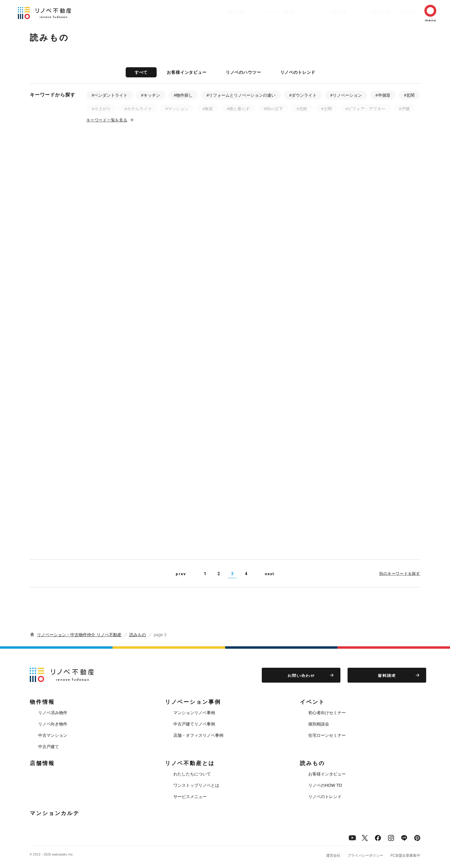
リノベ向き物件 (53, 724)
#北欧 (302, 109)
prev (181, 574)
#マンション (177, 109)
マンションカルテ (55, 813)
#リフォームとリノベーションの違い (241, 95)
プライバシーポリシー (365, 856)
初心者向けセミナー (327, 713)
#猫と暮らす (238, 109)
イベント (294, 12)
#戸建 (404, 109)
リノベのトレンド (298, 72)
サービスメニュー (190, 797)
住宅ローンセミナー (327, 735)
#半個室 (383, 95)
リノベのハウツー (243, 72)
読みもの (400, 12)
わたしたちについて (192, 774)
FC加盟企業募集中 (405, 856)
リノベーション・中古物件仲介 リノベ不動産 (79, 635)
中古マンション (53, 735)
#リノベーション (346, 95)
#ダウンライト (303, 95)
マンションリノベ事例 (194, 713)
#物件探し (183, 95)
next (270, 574)
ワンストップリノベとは (196, 785)
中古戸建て (49, 747)
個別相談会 (319, 724)
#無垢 (208, 109)
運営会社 (333, 856)
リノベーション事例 (254, 12)
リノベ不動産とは (362, 12)
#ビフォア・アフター (365, 109)
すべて (141, 72)
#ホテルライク (138, 109)
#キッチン (151, 95)
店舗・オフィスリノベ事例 (198, 735)
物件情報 (214, 12)
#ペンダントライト (110, 95)
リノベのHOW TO (325, 785)
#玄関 (409, 95)
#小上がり (101, 109)
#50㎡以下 (273, 109)
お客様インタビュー (187, 72)
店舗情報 (324, 12)
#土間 (326, 109)
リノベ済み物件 (53, 713)
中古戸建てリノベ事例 (194, 724)
